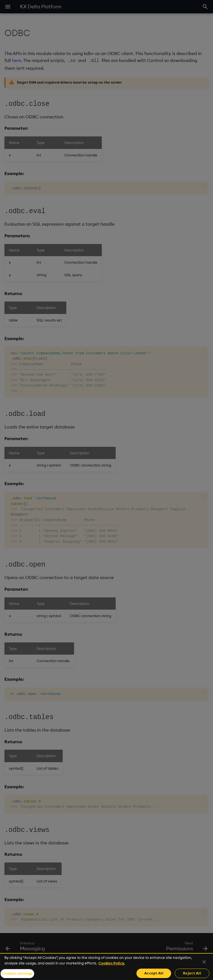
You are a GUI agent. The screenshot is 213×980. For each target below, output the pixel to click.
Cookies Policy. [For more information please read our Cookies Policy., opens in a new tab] (112, 963)
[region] (106, 967)
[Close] (204, 962)
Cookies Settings (17, 973)
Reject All (192, 973)
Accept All (154, 973)
